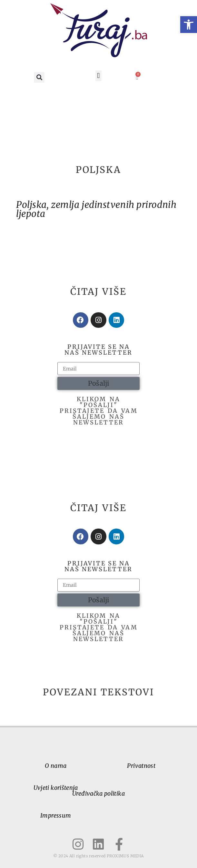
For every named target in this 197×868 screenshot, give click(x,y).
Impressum (56, 815)
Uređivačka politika (98, 793)
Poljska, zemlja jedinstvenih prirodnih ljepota (96, 209)
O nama (56, 766)
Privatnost (141, 766)
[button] (189, 25)
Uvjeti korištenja (56, 788)
